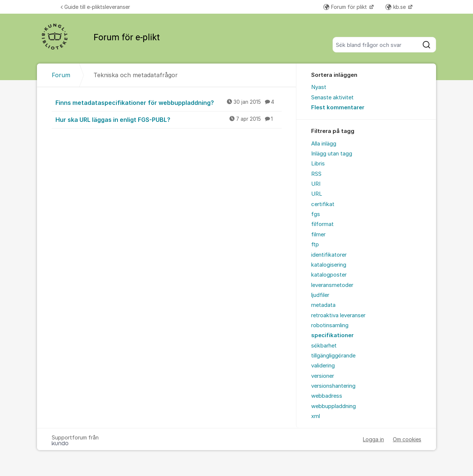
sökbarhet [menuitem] (324, 346)
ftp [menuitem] (315, 244)
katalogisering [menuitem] (329, 265)
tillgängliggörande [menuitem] (333, 356)
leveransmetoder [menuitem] (332, 285)
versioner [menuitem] (323, 376)
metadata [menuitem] (323, 305)
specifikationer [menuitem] (332, 335)
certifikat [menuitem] (323, 204)
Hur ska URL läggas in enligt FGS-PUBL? (169, 119)
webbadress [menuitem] (327, 396)
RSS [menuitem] (316, 174)
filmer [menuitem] (318, 234)
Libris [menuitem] (318, 164)
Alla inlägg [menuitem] (324, 144)
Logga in (373, 439)
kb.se (396, 7)
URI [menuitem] (316, 184)
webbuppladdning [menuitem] (334, 406)
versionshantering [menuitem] (333, 386)
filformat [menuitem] (322, 224)
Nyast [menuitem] (319, 87)
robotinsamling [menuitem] (330, 325)
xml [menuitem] (316, 416)
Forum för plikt (346, 7)
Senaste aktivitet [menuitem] (332, 97)
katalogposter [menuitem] (329, 275)
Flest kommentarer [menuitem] (338, 107)
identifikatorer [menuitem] (329, 255)
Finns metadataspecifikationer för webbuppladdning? (169, 102)
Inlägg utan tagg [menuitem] (332, 154)
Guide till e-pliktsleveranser (95, 7)
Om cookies (407, 439)
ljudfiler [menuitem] (320, 295)
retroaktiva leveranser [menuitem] (338, 315)
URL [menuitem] (317, 194)
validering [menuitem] (323, 366)
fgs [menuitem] (316, 214)
